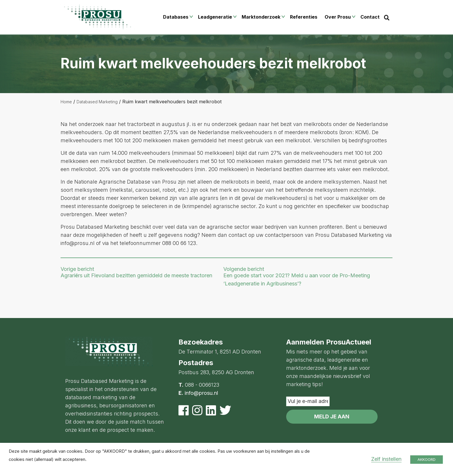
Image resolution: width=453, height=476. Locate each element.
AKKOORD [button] (427, 459)
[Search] (387, 18)
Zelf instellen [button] (386, 459)
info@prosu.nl (201, 393)
